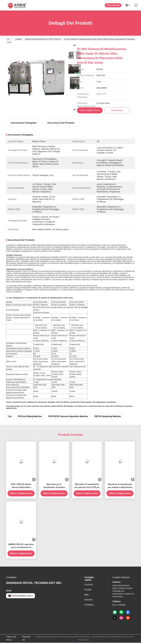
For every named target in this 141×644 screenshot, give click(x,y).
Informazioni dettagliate (24, 124)
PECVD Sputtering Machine (108, 418)
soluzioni (89, 601)
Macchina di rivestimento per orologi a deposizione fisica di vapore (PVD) (120, 487)
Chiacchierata (113, 5)
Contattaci (89, 606)
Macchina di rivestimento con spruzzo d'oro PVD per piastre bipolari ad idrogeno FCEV (87, 487)
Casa (9, 39)
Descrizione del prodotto (61, 124)
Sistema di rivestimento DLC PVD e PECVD (43, 39)
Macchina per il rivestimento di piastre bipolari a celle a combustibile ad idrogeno (54, 487)
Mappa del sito (26, 639)
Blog (86, 596)
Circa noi (89, 586)
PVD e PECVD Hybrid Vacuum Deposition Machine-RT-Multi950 (21, 487)
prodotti (18, 39)
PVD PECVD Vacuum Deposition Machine (68, 418)
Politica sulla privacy (11, 639)
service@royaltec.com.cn (20, 597)
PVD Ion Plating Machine (30, 418)
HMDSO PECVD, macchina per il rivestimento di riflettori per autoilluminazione (21, 547)
